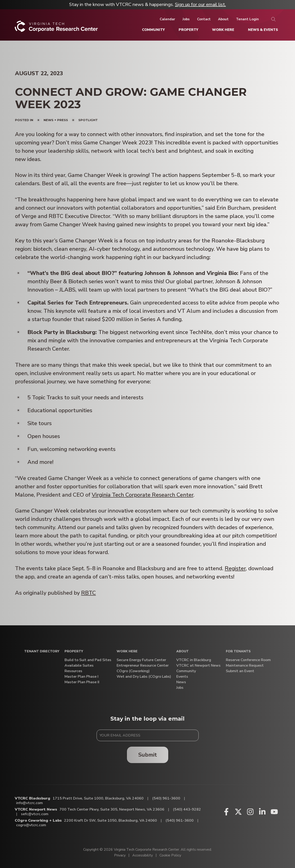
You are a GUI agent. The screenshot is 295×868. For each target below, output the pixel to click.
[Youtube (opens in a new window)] (274, 812)
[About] (223, 19)
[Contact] (204, 19)
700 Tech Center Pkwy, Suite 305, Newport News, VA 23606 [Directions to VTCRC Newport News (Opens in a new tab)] (112, 809)
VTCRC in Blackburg (194, 660)
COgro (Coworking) (133, 671)
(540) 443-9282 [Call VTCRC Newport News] (187, 809)
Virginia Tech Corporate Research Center (143, 495)
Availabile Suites (79, 666)
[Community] (153, 30)
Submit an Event (240, 671)
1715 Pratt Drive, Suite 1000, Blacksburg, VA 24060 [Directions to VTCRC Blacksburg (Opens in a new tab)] (98, 798)
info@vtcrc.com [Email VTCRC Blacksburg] (29, 803)
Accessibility (143, 855)
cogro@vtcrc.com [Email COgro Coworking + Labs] (31, 825)
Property (74, 652)
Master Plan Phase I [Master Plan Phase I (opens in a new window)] (81, 677)
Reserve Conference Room (248, 660)
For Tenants (238, 652)
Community (186, 671)
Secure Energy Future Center (141, 660)
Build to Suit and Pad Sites (88, 660)
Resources (73, 671)
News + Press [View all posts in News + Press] (56, 120)
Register (235, 568)
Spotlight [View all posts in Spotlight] (88, 120)
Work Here (127, 652)
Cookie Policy (170, 855)
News (181, 682)
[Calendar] (167, 19)
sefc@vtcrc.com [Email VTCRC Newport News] (35, 814)
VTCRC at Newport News (198, 666)
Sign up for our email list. (200, 4)
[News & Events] (263, 30)
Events (182, 677)
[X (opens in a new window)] (238, 812)
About (183, 652)
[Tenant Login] (247, 19)
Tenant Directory (42, 652)
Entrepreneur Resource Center (143, 666)
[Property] (188, 30)
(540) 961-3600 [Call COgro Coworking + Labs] (180, 820)
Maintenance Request (245, 666)
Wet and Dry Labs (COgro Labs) (144, 677)
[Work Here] (223, 30)
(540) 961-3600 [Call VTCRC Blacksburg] (166, 798)
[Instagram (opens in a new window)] (250, 812)
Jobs (180, 688)
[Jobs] (186, 19)
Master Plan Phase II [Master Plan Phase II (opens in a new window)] (82, 682)
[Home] (56, 28)
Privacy (120, 855)
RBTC (88, 593)
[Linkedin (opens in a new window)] (262, 812)
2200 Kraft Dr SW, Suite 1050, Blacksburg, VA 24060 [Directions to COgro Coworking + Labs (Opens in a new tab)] (111, 820)
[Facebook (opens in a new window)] (226, 812)
